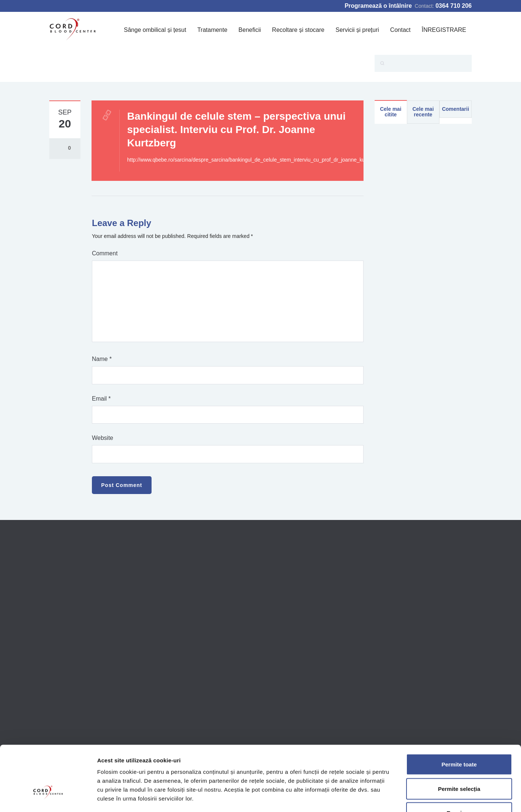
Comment (105, 253)
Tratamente (212, 30)
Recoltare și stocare (298, 30)
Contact (400, 30)
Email (101, 399)
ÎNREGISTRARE (444, 30)
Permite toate (459, 715)
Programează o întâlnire (378, 6)
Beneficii (250, 30)
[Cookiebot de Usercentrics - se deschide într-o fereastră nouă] (48, 798)
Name (102, 359)
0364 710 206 (454, 6)
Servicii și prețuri (357, 30)
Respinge (459, 763)
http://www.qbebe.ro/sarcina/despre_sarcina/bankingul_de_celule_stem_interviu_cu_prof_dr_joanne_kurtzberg (254, 160)
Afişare (371, 797)
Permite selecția (459, 739)
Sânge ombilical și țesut (155, 30)
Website (103, 438)
